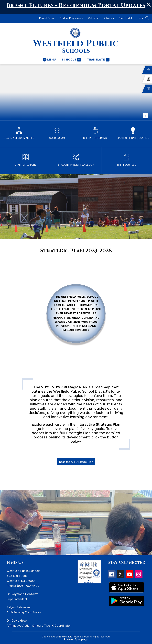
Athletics (109, 18)
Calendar (94, 18)
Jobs (140, 18)
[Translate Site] (98, 60)
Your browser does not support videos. (76, 92)
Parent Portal (47, 18)
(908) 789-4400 (28, 586)
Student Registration (71, 18)
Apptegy (83, 639)
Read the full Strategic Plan (76, 462)
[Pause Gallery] (146, 116)
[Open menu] (49, 60)
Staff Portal (125, 18)
